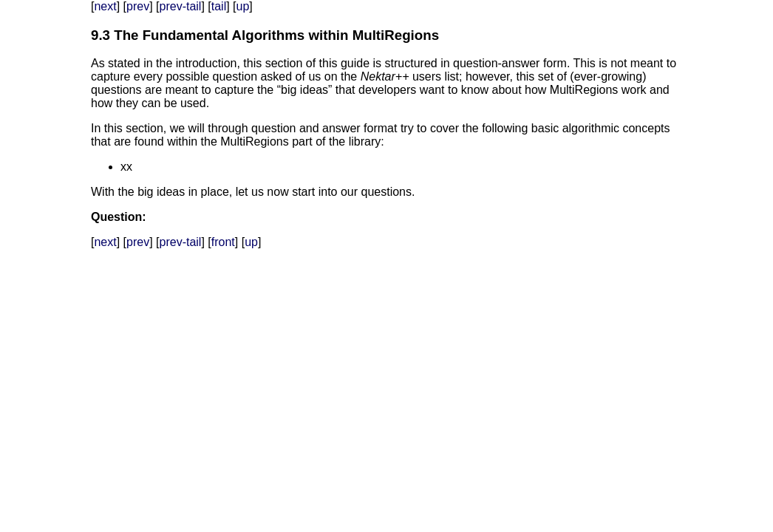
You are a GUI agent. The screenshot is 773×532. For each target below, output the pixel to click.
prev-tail (181, 6)
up (243, 6)
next (105, 6)
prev (138, 6)
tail (219, 6)
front (223, 242)
